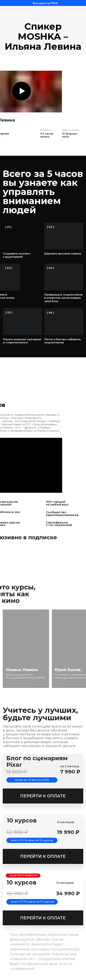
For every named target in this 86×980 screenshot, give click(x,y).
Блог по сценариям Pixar (37, 762)
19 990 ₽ (68, 832)
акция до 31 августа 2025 (32, 780)
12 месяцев (65, 883)
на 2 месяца (70, 766)
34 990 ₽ (68, 893)
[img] (26, 649)
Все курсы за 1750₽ (45, 3)
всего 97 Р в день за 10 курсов (33, 902)
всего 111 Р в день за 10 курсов (32, 840)
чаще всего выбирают (24, 875)
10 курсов (22, 882)
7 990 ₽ (70, 772)
